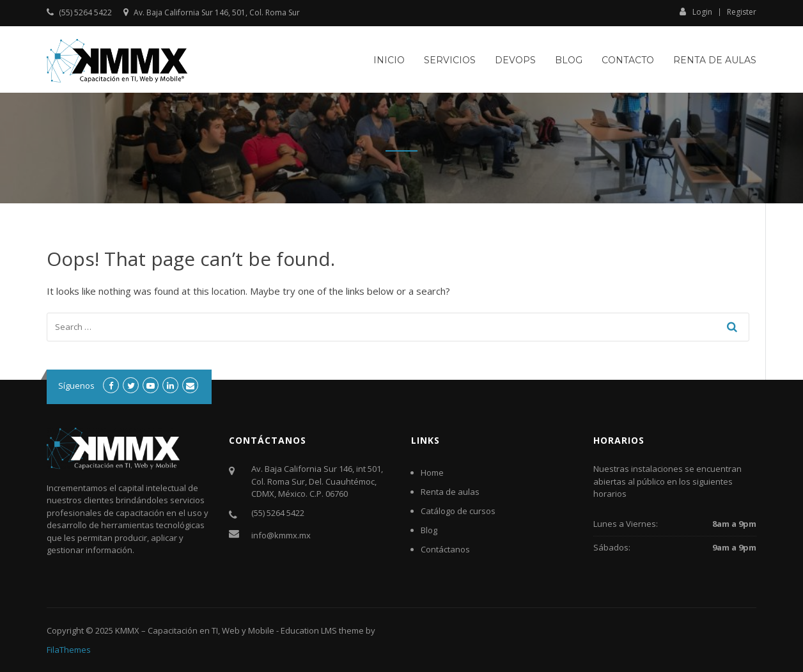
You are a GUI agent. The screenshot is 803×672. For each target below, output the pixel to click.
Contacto (628, 60)
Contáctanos (445, 549)
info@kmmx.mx (281, 535)
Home (432, 473)
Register (742, 12)
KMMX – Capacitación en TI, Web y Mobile (195, 630)
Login (696, 12)
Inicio (389, 60)
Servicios (450, 60)
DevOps (515, 60)
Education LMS (309, 630)
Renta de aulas (715, 60)
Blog (569, 60)
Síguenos (76, 386)
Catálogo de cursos (458, 511)
